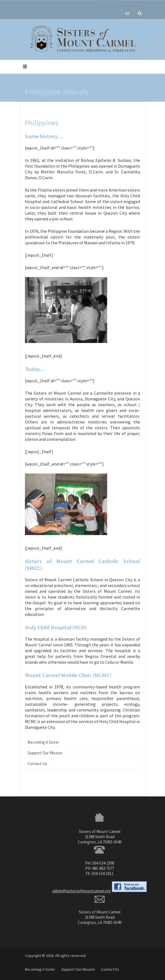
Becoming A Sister (43, 742)
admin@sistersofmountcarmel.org (82, 891)
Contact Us (37, 764)
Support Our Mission (45, 753)
